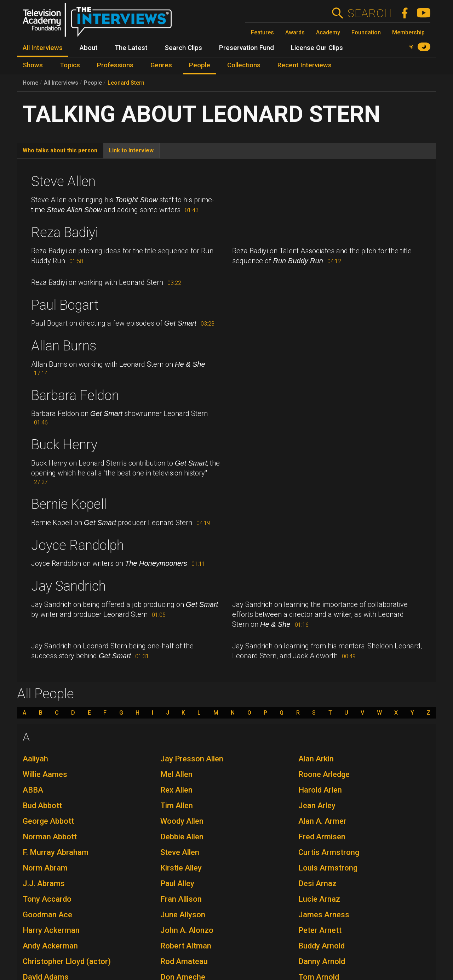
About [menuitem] (89, 48)
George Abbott (48, 821)
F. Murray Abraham (56, 852)
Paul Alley (177, 883)
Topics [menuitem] (70, 65)
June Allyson (183, 915)
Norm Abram (45, 868)
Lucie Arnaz (319, 899)
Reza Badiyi (65, 232)
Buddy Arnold (322, 946)
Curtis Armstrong (329, 852)
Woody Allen (182, 821)
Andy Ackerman (50, 946)
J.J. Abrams (44, 883)
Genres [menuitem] (161, 65)
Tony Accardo (47, 899)
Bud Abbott (42, 806)
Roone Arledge (324, 774)
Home (30, 83)
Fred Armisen (322, 837)
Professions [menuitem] (115, 65)
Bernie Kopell (69, 504)
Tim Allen (177, 806)
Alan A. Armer (322, 821)
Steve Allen (63, 181)
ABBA (33, 790)
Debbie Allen (182, 837)
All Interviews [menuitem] (43, 48)
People (93, 83)
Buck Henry (64, 445)
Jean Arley (317, 806)
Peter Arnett (320, 930)
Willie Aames (45, 774)
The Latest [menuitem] (131, 48)
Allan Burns (64, 346)
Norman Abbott (50, 837)
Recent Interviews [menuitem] (305, 65)
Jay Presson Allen (192, 759)
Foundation (366, 32)
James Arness (324, 915)
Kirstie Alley (181, 868)
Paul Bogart (65, 305)
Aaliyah (35, 759)
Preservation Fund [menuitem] (246, 48)
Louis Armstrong (328, 868)
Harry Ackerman (51, 930)
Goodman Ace (47, 915)
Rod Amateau (184, 961)
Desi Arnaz (317, 883)
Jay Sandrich (68, 586)
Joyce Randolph (78, 545)
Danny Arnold (322, 961)
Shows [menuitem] (33, 65)
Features (262, 32)
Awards (295, 32)
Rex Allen (176, 790)
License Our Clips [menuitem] (317, 48)
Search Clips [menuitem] (183, 48)
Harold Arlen (320, 790)
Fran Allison (181, 899)
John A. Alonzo (187, 930)
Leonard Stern (126, 83)
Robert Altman (186, 946)
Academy (328, 32)
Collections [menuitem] (244, 65)
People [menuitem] (200, 65)
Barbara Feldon (75, 395)
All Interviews (61, 83)
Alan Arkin (316, 759)
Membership (408, 32)
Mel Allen (176, 774)
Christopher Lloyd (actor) (67, 961)
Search (370, 13)
